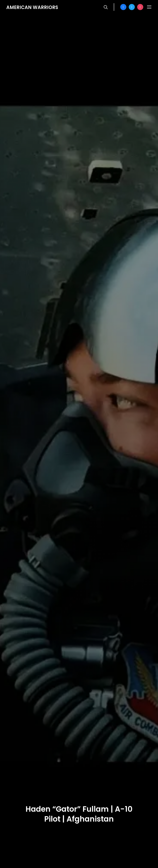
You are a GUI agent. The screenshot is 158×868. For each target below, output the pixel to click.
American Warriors (32, 7)
